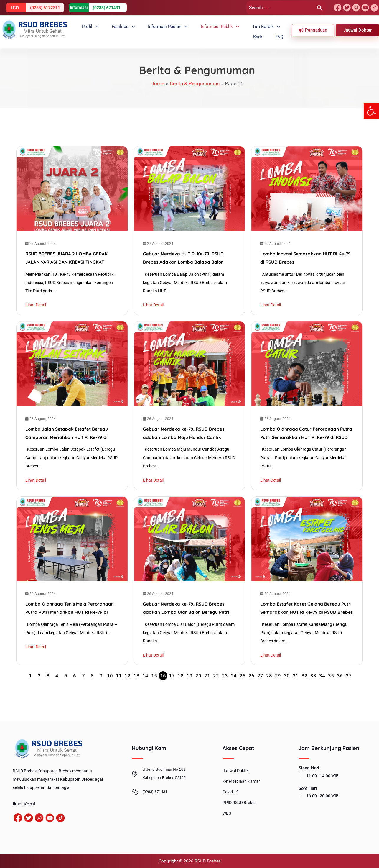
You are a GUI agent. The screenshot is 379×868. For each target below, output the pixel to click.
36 (340, 696)
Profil (85, 29)
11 (119, 696)
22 (216, 696)
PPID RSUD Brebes (239, 803)
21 (207, 696)
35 (331, 696)
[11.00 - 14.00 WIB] (301, 776)
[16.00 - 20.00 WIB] (301, 796)
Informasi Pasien (151, 29)
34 (322, 696)
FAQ (282, 29)
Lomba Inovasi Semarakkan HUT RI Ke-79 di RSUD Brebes (305, 260)
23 (225, 696)
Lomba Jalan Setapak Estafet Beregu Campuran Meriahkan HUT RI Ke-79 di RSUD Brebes (68, 446)
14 (145, 696)
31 (296, 696)
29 (278, 696)
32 (304, 696)
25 (243, 696)
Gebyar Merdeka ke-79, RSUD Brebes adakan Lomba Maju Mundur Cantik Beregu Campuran (184, 446)
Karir (267, 29)
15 (154, 696)
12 (128, 696)
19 (189, 696)
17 (172, 696)
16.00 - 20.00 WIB (322, 796)
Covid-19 (231, 792)
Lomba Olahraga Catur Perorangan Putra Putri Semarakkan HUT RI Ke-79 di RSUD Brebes (306, 446)
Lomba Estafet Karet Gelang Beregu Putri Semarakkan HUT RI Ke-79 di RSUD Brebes (306, 629)
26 (251, 696)
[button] (371, 111)
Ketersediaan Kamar (241, 782)
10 (110, 696)
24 (234, 696)
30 (287, 696)
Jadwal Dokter (236, 771)
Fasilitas (112, 29)
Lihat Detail (36, 309)
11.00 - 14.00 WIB (322, 776)
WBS (227, 813)
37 (349, 696)
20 (198, 696)
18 (181, 696)
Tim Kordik (241, 29)
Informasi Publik (199, 29)
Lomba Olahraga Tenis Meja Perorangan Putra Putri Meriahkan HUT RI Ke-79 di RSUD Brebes (71, 629)
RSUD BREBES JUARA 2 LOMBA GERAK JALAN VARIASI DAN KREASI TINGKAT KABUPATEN (68, 262)
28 (269, 696)
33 (313, 696)
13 (136, 696)
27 (260, 696)
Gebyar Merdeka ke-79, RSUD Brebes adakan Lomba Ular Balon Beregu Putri (187, 627)
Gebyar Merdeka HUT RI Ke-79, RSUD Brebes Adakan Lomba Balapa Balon (184, 260)
